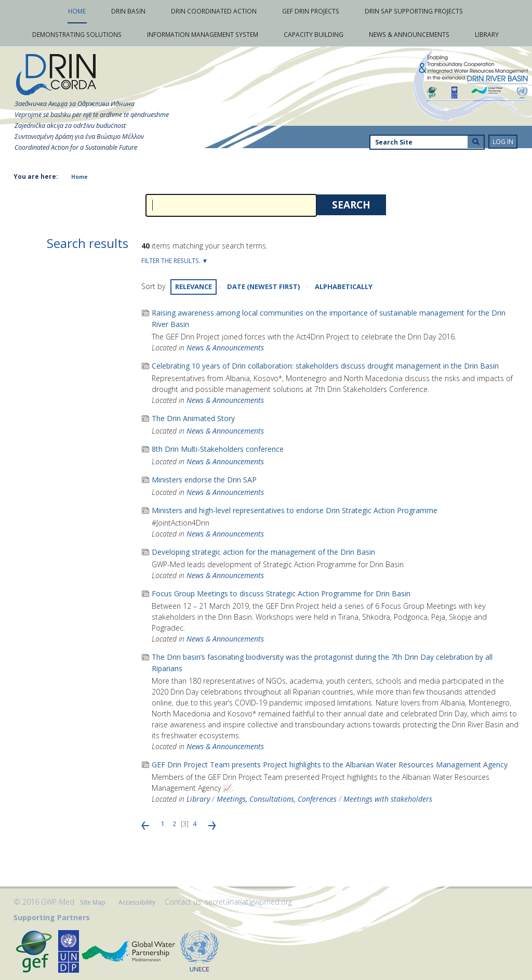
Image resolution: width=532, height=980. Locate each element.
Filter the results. (172, 261)
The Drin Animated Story (193, 418)
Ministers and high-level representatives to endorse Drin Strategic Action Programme (295, 510)
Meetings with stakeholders (388, 799)
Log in (503, 142)
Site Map (93, 902)
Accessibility (137, 902)
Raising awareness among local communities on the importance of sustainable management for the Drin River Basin (329, 318)
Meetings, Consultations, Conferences (277, 799)
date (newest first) (263, 286)
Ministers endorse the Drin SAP (204, 480)
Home (79, 177)
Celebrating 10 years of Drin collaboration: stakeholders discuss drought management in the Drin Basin (325, 366)
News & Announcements (225, 348)
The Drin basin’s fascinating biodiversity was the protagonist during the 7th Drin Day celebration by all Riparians (322, 663)
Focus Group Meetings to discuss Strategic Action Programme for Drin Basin (281, 593)
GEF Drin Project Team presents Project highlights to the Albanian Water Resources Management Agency (330, 765)
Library (198, 799)
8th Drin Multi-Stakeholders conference (218, 449)
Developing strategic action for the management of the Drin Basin (263, 552)
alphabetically (344, 286)
